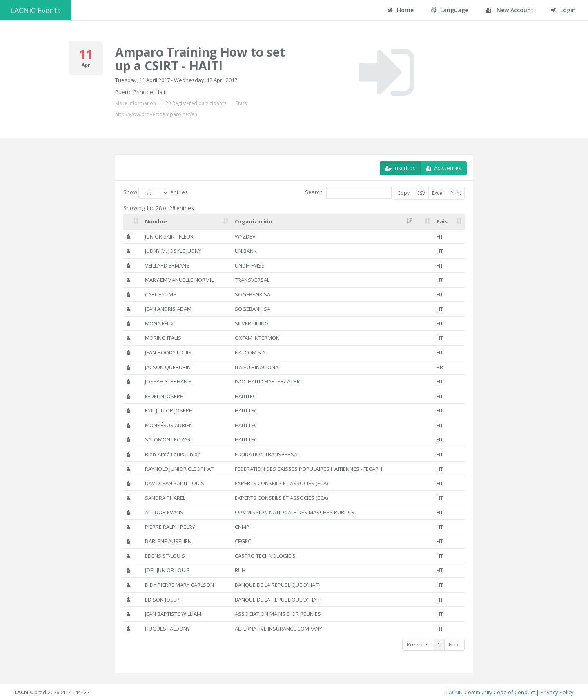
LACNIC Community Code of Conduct (491, 692)
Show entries (156, 193)
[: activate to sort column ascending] (133, 222)
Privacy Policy (557, 692)
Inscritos (400, 168)
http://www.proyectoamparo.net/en (156, 114)
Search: (348, 193)
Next (454, 644)
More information (136, 103)
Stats (241, 103)
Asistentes (444, 168)
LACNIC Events (36, 10)
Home (401, 10)
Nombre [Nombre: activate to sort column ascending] (156, 221)
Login (563, 10)
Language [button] (450, 10)
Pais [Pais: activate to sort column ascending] (442, 221)
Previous (418, 644)
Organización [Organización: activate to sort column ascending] (254, 221)
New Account (510, 10)
